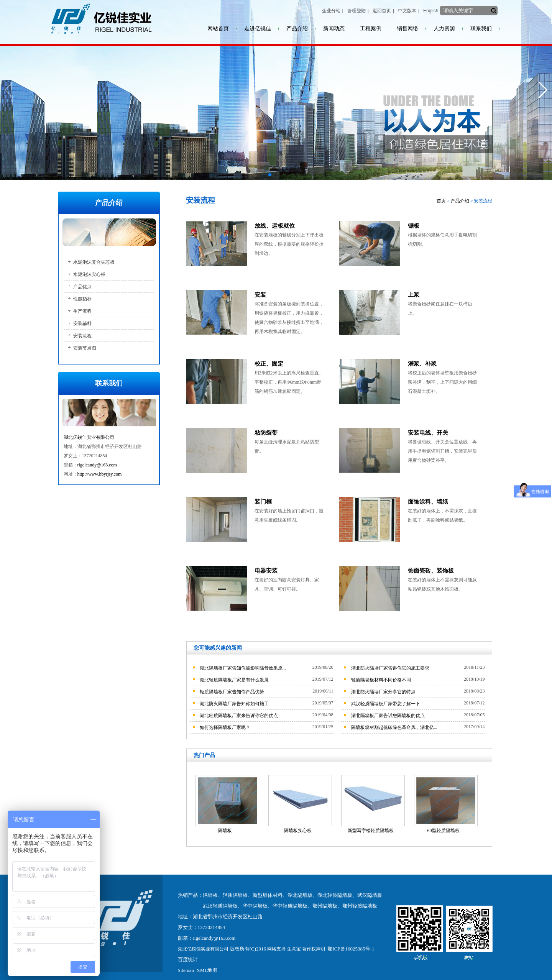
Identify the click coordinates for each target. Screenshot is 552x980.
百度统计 (188, 959)
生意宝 (294, 949)
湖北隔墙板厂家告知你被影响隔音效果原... (243, 668)
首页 (441, 201)
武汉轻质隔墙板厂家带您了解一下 (386, 704)
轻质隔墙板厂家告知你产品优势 (232, 692)
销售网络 (407, 29)
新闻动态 (334, 29)
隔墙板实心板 (298, 831)
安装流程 (82, 336)
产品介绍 (297, 29)
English (431, 11)
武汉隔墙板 (370, 895)
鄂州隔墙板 (325, 906)
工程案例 (371, 29)
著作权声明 (314, 949)
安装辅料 (82, 323)
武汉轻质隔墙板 (220, 906)
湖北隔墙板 (300, 895)
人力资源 (444, 29)
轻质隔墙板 (235, 895)
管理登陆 (356, 11)
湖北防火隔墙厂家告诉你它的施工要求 (390, 668)
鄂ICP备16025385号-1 (351, 949)
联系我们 (481, 29)
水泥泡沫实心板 (89, 274)
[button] (270, 175)
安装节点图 (85, 348)
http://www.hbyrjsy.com (100, 474)
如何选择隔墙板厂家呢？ (225, 727)
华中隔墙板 (255, 906)
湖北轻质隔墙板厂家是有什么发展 (234, 680)
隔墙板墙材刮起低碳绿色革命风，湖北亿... (394, 727)
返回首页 (382, 11)
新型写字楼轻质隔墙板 (371, 831)
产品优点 (82, 287)
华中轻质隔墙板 (290, 906)
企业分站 (331, 11)
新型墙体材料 (268, 895)
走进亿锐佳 (258, 29)
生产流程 (82, 311)
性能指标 (82, 299)
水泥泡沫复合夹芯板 (94, 262)
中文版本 (407, 11)
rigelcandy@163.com (97, 465)
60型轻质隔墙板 (444, 831)
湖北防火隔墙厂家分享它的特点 (383, 692)
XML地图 (207, 970)
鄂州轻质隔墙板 (360, 906)
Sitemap (186, 970)
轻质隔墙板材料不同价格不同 (381, 680)
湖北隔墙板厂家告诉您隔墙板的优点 (388, 716)
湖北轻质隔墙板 (335, 895)
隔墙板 (225, 831)
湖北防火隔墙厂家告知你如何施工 (234, 704)
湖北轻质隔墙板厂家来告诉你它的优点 (239, 716)
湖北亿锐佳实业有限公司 (89, 437)
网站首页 (218, 29)
